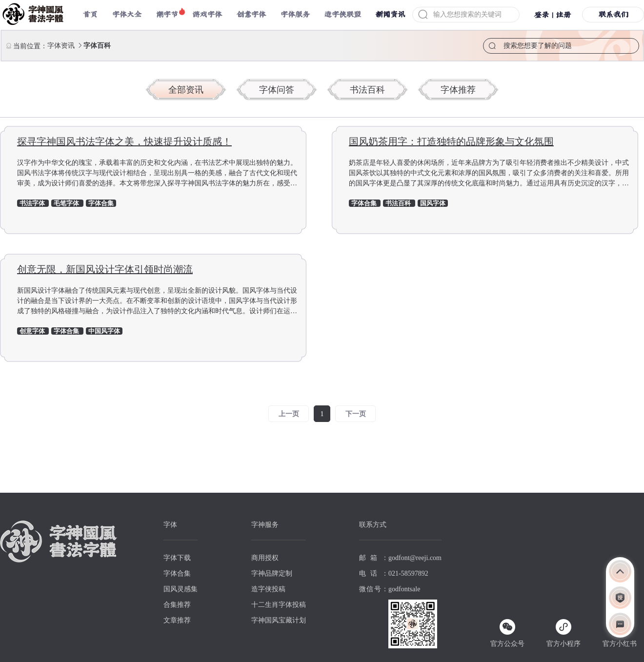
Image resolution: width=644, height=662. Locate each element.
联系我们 (613, 14)
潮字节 (167, 14)
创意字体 (251, 14)
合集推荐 (177, 605)
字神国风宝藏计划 (279, 620)
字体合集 (177, 573)
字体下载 (177, 558)
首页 (90, 14)
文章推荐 (177, 620)
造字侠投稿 (268, 589)
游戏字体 (207, 14)
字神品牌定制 (272, 573)
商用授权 (265, 558)
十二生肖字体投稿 (279, 605)
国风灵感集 (181, 589)
